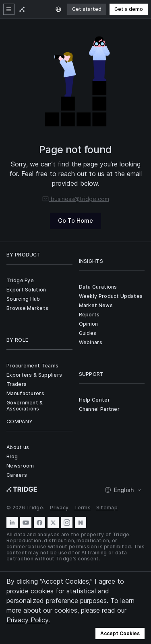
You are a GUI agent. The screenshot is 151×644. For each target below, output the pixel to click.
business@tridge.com (75, 199)
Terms (82, 508)
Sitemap (107, 508)
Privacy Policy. (28, 620)
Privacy (59, 508)
